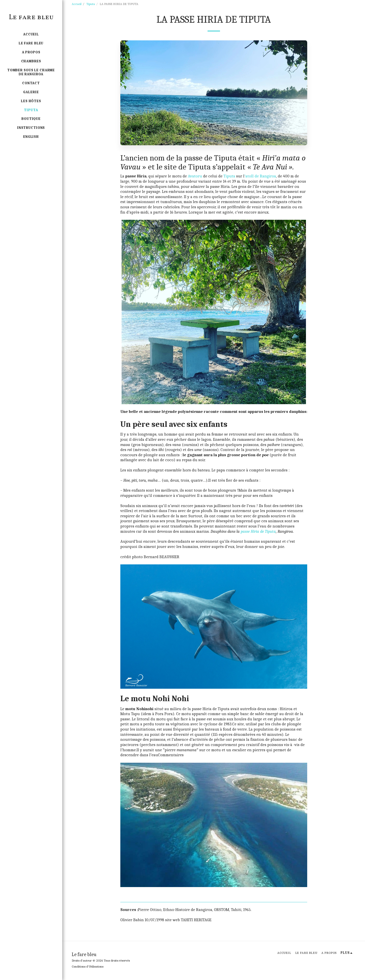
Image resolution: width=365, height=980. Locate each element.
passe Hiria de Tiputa (258, 531)
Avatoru (195, 176)
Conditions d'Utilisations (88, 966)
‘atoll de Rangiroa (260, 176)
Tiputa (91, 4)
